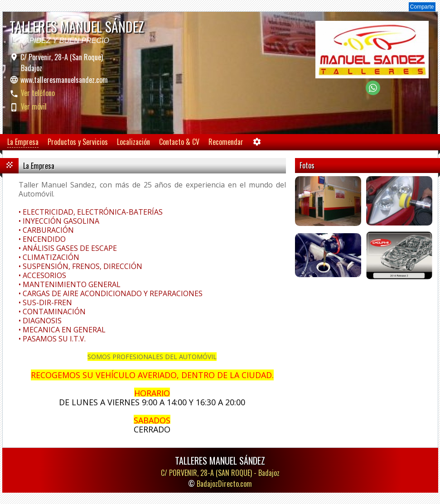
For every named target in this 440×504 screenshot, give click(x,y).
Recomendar (226, 142)
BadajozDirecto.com (224, 484)
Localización (133, 142)
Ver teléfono (38, 93)
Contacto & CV (179, 142)
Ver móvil (34, 106)
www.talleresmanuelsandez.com (64, 80)
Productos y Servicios (78, 142)
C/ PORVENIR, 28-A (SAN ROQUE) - (220, 473)
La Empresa (23, 142)
